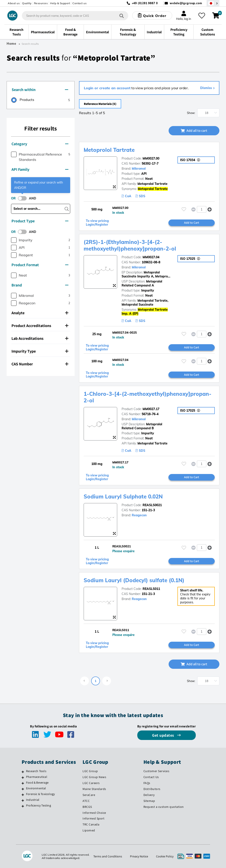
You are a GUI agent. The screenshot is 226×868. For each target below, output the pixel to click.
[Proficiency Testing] (23, 806)
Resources (41, 3)
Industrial (33, 800)
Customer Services (156, 771)
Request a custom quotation (164, 807)
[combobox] (75, 16)
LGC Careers (91, 783)
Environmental (36, 788)
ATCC (86, 801)
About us (14, 3)
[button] (210, 209)
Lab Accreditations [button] (40, 338)
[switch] (24, 198)
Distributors (152, 789)
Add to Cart (192, 223)
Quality (27, 3)
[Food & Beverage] (23, 783)
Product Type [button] (40, 221)
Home (11, 44)
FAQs (147, 783)
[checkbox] (14, 154)
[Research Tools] (23, 772)
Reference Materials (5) (100, 104)
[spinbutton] (202, 209)
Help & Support (60, 3)
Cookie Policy (165, 856)
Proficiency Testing (39, 805)
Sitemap (149, 801)
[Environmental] (23, 789)
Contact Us (151, 777)
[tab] (41, 90)
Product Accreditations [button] (40, 326)
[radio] (23, 100)
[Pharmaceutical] (23, 777)
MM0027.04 (151, 257)
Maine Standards (94, 789)
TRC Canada (91, 824)
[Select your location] (213, 3)
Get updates (164, 735)
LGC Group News (94, 777)
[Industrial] (23, 800)
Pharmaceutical (37, 777)
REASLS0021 (152, 505)
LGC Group (90, 771)
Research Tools (36, 771)
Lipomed (89, 830)
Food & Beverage (37, 783)
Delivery (149, 795)
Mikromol (139, 169)
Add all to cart (194, 131)
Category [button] (40, 144)
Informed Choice (94, 813)
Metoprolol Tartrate (109, 150)
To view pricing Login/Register (97, 223)
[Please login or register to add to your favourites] (184, 209)
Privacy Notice (139, 856)
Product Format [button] (40, 265)
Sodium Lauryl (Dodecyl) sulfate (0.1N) (134, 580)
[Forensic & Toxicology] (23, 795)
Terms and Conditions (108, 856)
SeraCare (89, 795)
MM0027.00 (151, 158)
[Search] (122, 16)
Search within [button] (40, 90)
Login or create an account (107, 88)
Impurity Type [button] (40, 351)
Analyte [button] (40, 313)
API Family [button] (40, 169)
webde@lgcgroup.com (186, 3)
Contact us (79, 3)
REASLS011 (151, 589)
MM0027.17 (151, 409)
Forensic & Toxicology (40, 794)
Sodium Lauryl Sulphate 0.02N (123, 496)
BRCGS (87, 807)
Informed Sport (93, 818)
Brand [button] (40, 285)
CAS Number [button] (40, 364)
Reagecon (139, 515)
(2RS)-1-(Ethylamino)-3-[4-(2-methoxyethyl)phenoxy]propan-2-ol (130, 245)
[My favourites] (202, 16)
